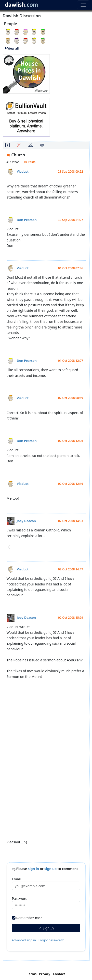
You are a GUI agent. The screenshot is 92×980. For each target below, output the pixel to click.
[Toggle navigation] (83, 5)
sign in (33, 869)
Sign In (46, 928)
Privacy (45, 974)
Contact (59, 974)
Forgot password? (51, 940)
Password (20, 898)
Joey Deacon (26, 521)
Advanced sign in (24, 940)
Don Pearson (27, 220)
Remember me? (29, 918)
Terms (32, 974)
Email (16, 879)
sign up (51, 869)
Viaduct (23, 171)
